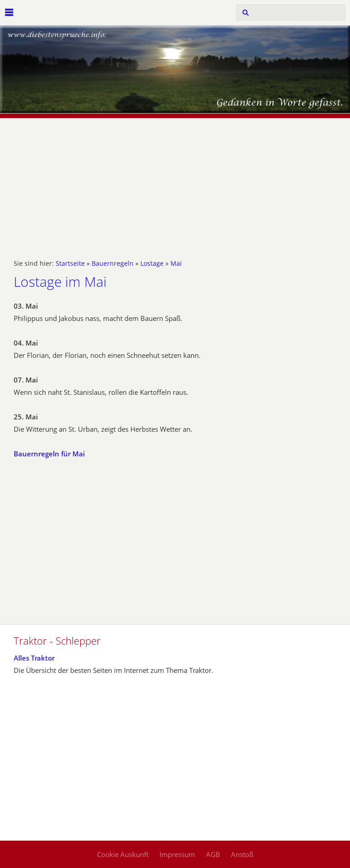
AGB (213, 854)
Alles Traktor (34, 658)
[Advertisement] (175, 182)
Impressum (177, 854)
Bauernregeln (113, 263)
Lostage (152, 263)
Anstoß (242, 854)
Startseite (70, 263)
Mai (176, 263)
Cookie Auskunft (123, 854)
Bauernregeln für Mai (49, 454)
